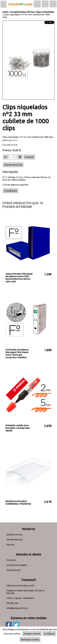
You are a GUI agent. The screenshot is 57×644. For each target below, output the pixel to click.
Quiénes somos (14, 534)
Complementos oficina (22, 12)
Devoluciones (14, 570)
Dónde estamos (15, 539)
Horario (10, 545)
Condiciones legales (17, 565)
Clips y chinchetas (45, 12)
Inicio (5, 12)
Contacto (11, 560)
